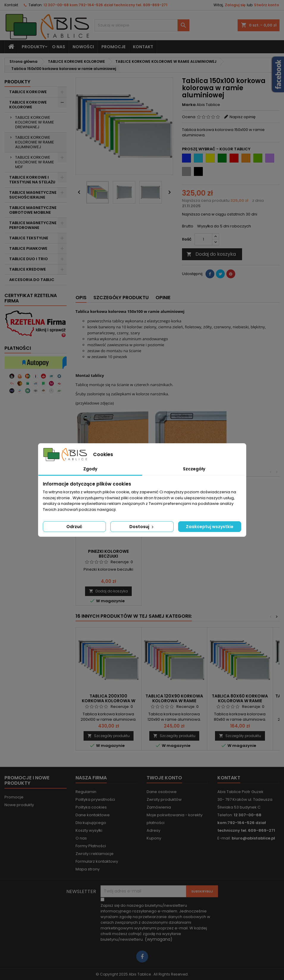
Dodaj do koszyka (211, 254)
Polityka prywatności (95, 799)
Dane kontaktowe (93, 815)
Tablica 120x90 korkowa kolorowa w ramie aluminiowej (174, 701)
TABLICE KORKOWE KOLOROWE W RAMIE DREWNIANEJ (35, 122)
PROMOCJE (113, 47)
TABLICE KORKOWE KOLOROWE (28, 105)
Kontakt (11, 5)
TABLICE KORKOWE (28, 92)
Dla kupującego (91, 823)
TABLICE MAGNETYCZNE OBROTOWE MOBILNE (33, 210)
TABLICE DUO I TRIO (29, 259)
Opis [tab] (81, 298)
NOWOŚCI (83, 47)
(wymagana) (155, 922)
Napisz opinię (243, 117)
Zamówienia (159, 807)
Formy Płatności (91, 846)
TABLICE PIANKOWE (28, 248)
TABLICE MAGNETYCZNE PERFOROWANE (33, 225)
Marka (189, 105)
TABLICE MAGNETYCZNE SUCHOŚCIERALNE (33, 195)
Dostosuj (142, 527)
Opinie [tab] (163, 298)
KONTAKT (143, 47)
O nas (59, 47)
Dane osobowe (162, 792)
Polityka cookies (91, 807)
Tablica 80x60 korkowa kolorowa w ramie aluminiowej (240, 701)
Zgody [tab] (90, 469)
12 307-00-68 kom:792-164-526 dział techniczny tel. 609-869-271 (105, 5)
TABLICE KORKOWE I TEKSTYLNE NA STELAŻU (32, 180)
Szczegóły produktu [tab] (121, 298)
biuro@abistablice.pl (253, 838)
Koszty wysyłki (89, 830)
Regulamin (86, 792)
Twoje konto (164, 778)
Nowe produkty (19, 805)
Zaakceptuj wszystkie (210, 527)
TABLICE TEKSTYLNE (29, 238)
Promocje (14, 797)
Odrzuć (74, 527)
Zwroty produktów (164, 799)
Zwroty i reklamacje (95, 854)
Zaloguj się (235, 5)
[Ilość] (203, 239)
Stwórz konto (266, 5)
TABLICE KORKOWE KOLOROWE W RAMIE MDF (35, 162)
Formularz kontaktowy (97, 861)
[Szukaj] (142, 25)
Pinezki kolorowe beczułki (108, 554)
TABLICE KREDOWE (28, 269)
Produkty (33, 47)
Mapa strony (88, 869)
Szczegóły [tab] (194, 469)
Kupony (154, 838)
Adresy (153, 830)
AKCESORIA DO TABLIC (32, 280)
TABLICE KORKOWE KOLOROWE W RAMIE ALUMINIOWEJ (35, 142)
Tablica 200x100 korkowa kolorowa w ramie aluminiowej (109, 701)
